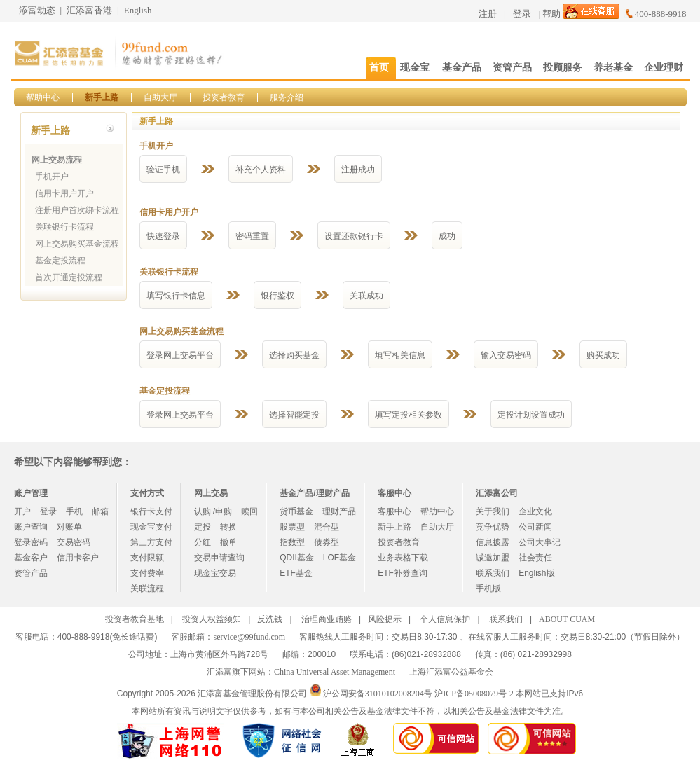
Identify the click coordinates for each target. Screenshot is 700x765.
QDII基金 (297, 558)
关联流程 (147, 588)
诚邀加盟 (493, 558)
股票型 (292, 527)
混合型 (327, 527)
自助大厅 (160, 97)
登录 (522, 14)
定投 (203, 527)
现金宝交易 (215, 573)
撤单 (228, 542)
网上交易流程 (57, 160)
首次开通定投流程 (69, 277)
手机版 (488, 588)
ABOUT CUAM (567, 619)
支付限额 (147, 558)
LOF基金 (339, 558)
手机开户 (52, 177)
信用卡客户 (78, 558)
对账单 (69, 527)
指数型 (292, 542)
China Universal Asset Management (335, 672)
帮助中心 (43, 97)
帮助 (551, 14)
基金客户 (31, 558)
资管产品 (31, 573)
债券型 (327, 542)
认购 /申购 (213, 511)
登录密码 (31, 542)
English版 (536, 573)
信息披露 (493, 542)
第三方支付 (151, 542)
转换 (228, 527)
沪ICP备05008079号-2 (474, 694)
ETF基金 (296, 573)
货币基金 (296, 511)
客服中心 (394, 511)
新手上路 (102, 97)
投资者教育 (224, 97)
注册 (488, 14)
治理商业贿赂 (327, 619)
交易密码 (74, 542)
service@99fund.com (249, 637)
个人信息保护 (445, 619)
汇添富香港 (89, 10)
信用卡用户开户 (64, 193)
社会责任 (535, 558)
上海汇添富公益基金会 (451, 672)
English (138, 10)
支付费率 (147, 573)
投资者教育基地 (135, 619)
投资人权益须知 (212, 619)
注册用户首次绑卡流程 (77, 210)
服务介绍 (287, 97)
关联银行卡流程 (64, 227)
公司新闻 (535, 527)
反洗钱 (270, 619)
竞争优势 (493, 527)
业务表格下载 (403, 558)
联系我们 (493, 573)
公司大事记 (540, 542)
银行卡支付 (151, 511)
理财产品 (339, 511)
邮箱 (100, 511)
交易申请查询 (219, 558)
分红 (203, 542)
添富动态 (37, 10)
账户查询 (31, 527)
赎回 (249, 511)
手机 (74, 511)
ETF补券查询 (403, 573)
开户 (22, 511)
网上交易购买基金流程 (77, 244)
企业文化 (535, 511)
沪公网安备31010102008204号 (378, 694)
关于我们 (493, 511)
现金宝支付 (151, 527)
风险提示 (385, 619)
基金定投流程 (60, 261)
